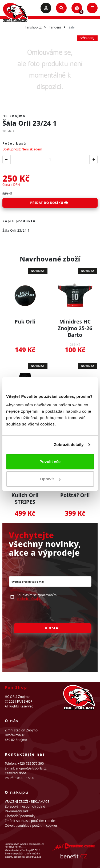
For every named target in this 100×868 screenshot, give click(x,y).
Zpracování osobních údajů (25, 806)
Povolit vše (50, 462)
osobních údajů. (29, 599)
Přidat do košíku (49, 203)
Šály (72, 27)
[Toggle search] (61, 8)
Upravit (50, 479)
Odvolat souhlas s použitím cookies (31, 826)
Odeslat (52, 628)
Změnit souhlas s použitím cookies (31, 821)
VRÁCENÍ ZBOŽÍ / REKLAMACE (27, 802)
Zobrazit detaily (69, 445)
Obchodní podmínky (20, 816)
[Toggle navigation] (92, 8)
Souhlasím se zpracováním (37, 597)
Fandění (55, 27)
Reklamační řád (16, 811)
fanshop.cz (33, 27)
